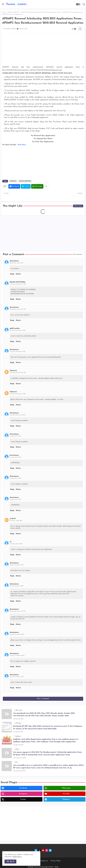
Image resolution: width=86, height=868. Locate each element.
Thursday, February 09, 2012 (17, 415)
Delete (18, 274)
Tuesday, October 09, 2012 (17, 656)
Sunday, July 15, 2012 (15, 436)
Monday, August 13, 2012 (17, 586)
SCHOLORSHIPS (14, 12)
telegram (66, 799)
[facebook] (36, 850)
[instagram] (47, 850)
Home (4, 12)
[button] (78, 4)
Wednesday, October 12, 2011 (18, 309)
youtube (66, 794)
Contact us (44, 861)
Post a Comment (43, 699)
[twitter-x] (39, 850)
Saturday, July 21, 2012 (16, 521)
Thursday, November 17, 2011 (17, 330)
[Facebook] (14, 186)
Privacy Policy (56, 861)
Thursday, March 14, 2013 (17, 677)
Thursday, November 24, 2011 (18, 373)
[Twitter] (26, 186)
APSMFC (13, 181)
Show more (78, 206)
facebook (23, 788)
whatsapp (66, 788)
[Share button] (46, 186)
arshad (13, 519)
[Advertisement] (43, 50)
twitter (23, 799)
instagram (23, 794)
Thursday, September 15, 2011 (18, 284)
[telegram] (50, 850)
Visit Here (22, 145)
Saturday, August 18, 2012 (17, 634)
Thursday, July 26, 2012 (16, 544)
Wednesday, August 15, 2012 (18, 611)
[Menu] (3, 4)
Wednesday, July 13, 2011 (16, 263)
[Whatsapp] (37, 186)
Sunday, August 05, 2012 (17, 565)
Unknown (13, 371)
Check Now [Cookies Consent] (17, 857)
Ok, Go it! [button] (10, 862)
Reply (12, 274)
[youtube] (43, 850)
